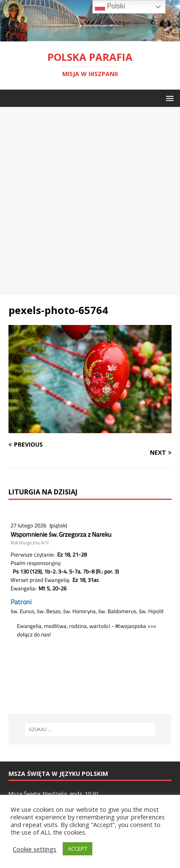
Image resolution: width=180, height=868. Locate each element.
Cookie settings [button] (35, 849)
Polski (110, 7)
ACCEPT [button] (78, 849)
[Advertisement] (90, 201)
